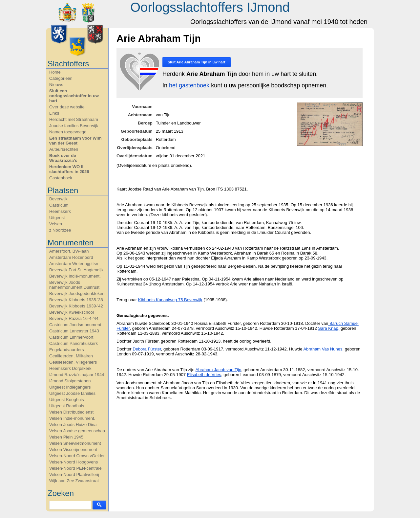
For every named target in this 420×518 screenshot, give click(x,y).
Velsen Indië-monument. (72, 418)
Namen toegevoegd (68, 132)
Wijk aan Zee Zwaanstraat (74, 481)
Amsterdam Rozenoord (71, 257)
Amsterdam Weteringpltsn (74, 264)
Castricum (59, 205)
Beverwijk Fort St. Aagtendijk (76, 270)
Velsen (56, 224)
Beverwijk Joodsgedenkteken (77, 293)
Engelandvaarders (67, 350)
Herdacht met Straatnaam (74, 119)
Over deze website (67, 107)
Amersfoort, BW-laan (69, 251)
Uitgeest (57, 218)
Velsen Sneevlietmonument (75, 443)
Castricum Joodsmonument (75, 325)
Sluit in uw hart (197, 62)
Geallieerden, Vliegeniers (73, 362)
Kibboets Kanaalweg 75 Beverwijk (170, 300)
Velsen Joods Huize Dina (73, 425)
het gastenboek (189, 85)
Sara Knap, (329, 328)
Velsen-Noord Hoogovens (73, 462)
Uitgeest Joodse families (72, 393)
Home (55, 72)
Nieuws (56, 85)
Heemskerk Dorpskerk (70, 368)
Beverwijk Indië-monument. (75, 276)
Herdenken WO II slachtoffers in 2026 (69, 169)
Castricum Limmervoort (71, 337)
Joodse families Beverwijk (74, 126)
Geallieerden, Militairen (71, 356)
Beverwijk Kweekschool (72, 312)
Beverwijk (58, 199)
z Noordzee (60, 230)
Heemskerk (60, 211)
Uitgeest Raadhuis (67, 406)
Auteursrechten (64, 149)
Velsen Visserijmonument (73, 450)
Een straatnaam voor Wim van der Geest (75, 141)
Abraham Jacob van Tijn (218, 370)
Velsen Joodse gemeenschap (77, 431)
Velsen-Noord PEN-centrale (75, 468)
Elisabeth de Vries (204, 375)
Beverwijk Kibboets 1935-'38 (76, 300)
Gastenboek (61, 178)
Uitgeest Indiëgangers (70, 387)
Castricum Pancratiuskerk (73, 343)
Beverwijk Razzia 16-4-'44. (74, 318)
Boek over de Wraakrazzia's (63, 158)
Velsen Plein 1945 (66, 437)
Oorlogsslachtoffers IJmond (210, 7)
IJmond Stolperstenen (70, 381)
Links (54, 113)
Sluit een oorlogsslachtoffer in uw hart (74, 96)
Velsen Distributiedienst (71, 412)
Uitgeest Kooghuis (67, 400)
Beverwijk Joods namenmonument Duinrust (74, 285)
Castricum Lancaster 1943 (74, 331)
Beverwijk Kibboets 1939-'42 (76, 306)
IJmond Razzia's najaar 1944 (77, 375)
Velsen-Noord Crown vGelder (77, 456)
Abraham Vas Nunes (323, 349)
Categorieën (61, 78)
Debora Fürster (147, 349)
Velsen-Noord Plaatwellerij (74, 474)
